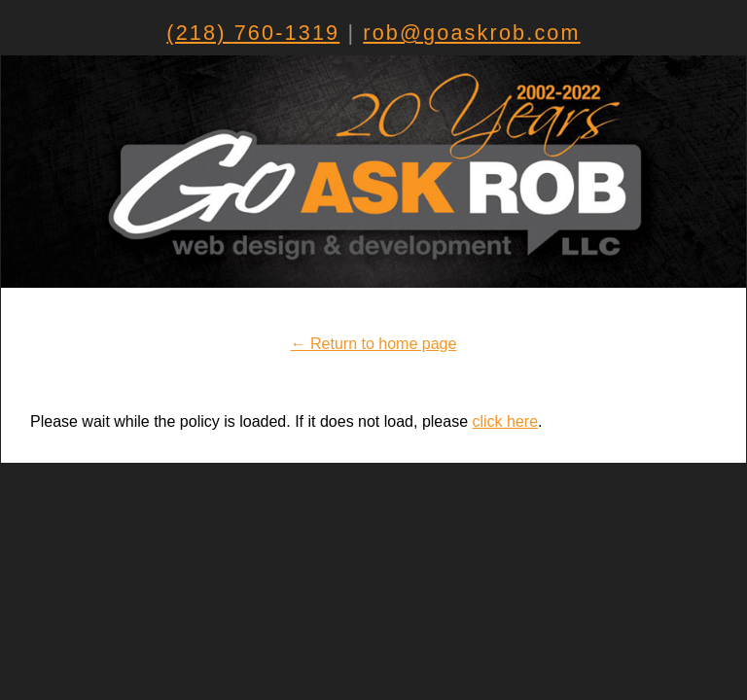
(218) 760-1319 (253, 33)
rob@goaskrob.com (471, 33)
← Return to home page (374, 344)
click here (506, 421)
